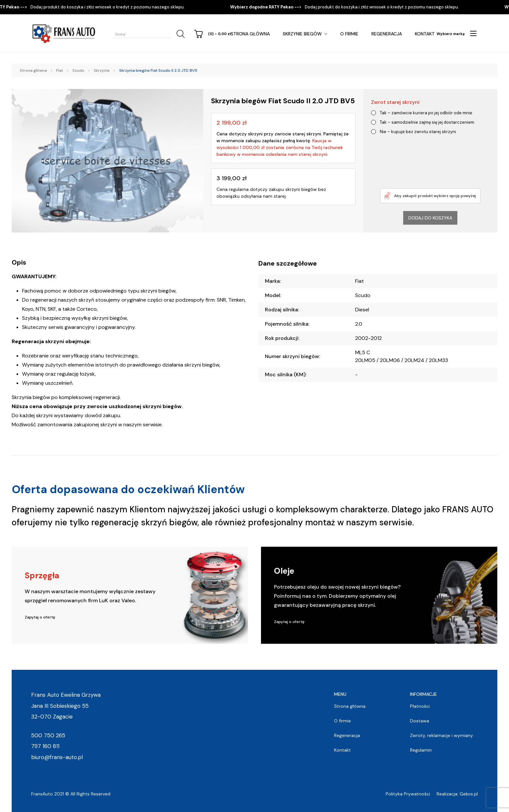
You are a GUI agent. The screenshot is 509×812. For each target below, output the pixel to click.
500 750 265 (48, 735)
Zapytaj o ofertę (40, 617)
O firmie (349, 34)
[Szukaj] (180, 34)
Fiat (60, 70)
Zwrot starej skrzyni (395, 102)
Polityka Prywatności (408, 794)
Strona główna (250, 34)
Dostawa (420, 721)
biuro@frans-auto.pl (57, 757)
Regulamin (421, 750)
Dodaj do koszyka (430, 218)
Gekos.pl (469, 794)
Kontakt (425, 34)
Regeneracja (387, 34)
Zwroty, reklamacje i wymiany (441, 735)
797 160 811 (45, 746)
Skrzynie (102, 70)
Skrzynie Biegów (302, 34)
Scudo (78, 70)
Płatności (420, 706)
